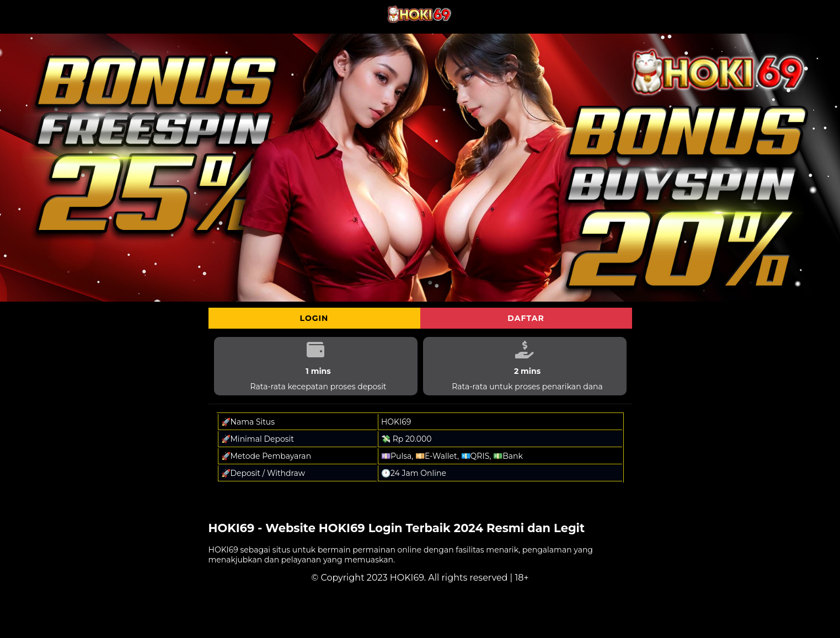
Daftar (526, 318)
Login (314, 318)
